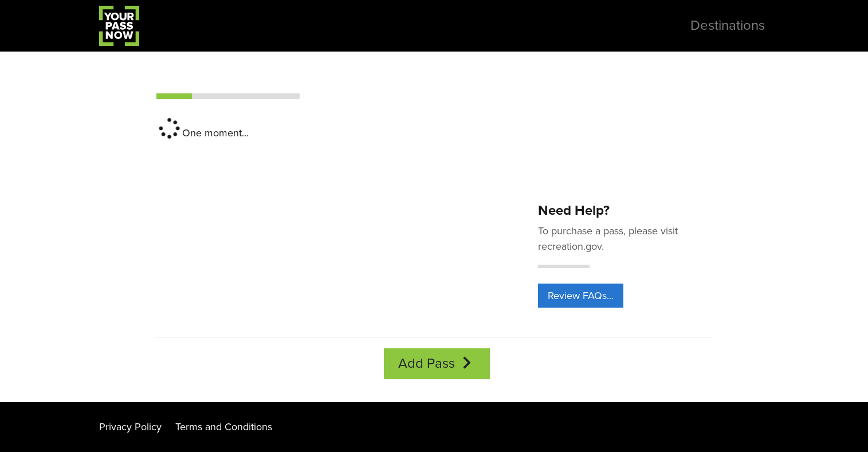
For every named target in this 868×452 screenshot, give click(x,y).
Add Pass (437, 363)
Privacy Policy (130, 427)
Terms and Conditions (224, 427)
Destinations (728, 25)
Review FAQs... (581, 296)
